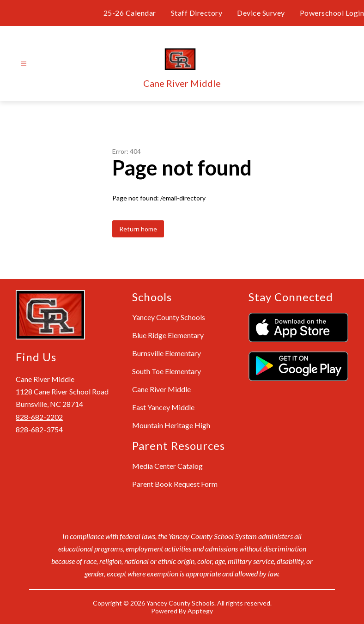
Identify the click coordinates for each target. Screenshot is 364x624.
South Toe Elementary (167, 371)
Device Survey (261, 13)
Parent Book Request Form (175, 484)
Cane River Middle (161, 389)
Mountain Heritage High (171, 425)
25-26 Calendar (130, 13)
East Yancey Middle (163, 407)
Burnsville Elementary (167, 353)
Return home (138, 229)
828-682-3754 (39, 429)
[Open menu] (24, 64)
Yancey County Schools (169, 317)
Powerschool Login (332, 13)
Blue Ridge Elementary (168, 335)
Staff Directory (197, 13)
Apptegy (200, 611)
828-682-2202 (39, 417)
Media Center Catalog (167, 466)
